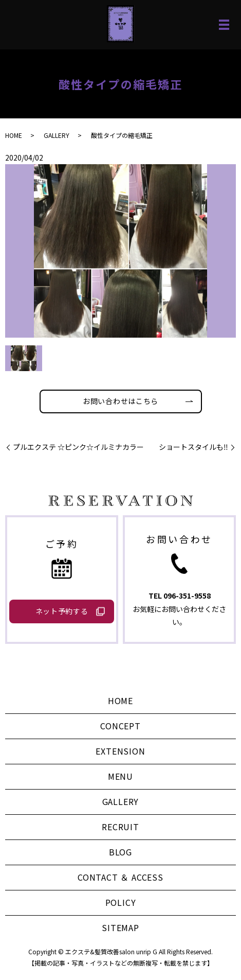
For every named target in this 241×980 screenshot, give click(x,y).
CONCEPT (120, 726)
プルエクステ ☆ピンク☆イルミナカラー (78, 447)
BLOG (120, 852)
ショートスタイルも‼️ (193, 447)
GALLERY (57, 135)
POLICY (121, 902)
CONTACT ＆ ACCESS (120, 877)
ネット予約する (62, 611)
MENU (120, 776)
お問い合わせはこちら (120, 401)
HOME (14, 135)
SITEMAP (120, 927)
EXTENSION (120, 751)
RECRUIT (120, 827)
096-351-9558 (187, 596)
